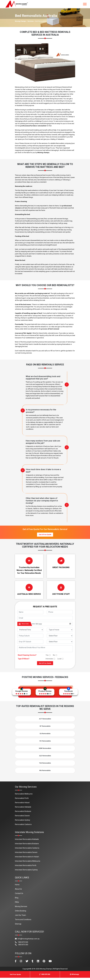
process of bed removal (50, 329)
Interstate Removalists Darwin (26, 855)
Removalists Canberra (23, 827)
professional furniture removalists (33, 126)
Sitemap (18, 926)
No (54, 655)
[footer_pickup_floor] (60, 636)
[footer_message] (45, 649)
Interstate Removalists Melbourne (28, 863)
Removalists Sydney (23, 822)
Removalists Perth (22, 800)
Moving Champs (20, 21)
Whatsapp (74, 977)
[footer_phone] (60, 612)
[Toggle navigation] (85, 4)
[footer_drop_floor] (60, 642)
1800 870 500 (22, 944)
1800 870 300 (22, 947)
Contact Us (19, 896)
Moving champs (43, 153)
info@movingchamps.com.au (27, 941)
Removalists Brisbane (23, 814)
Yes (47, 655)
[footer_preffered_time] (30, 630)
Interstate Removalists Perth (26, 868)
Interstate (49, 659)
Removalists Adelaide (23, 809)
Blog (17, 900)
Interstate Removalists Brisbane (27, 846)
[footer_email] (45, 618)
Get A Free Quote (45, 535)
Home (17, 887)
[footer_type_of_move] (60, 630)
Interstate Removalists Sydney (26, 872)
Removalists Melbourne (24, 796)
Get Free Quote (15, 977)
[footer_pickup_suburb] (30, 636)
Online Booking (21, 913)
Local (59, 659)
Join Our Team (20, 917)
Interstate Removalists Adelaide (27, 841)
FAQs (17, 904)
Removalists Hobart (22, 805)
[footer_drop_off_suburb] (30, 642)
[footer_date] (51, 624)
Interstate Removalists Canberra (27, 850)
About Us (18, 891)
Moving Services (21, 909)
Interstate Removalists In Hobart (27, 859)
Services (31, 21)
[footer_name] (30, 612)
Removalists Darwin (22, 818)
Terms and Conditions (23, 922)
